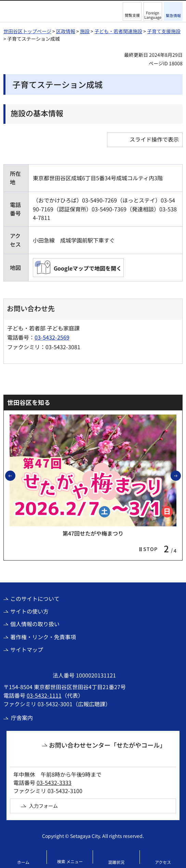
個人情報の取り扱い (35, 624)
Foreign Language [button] (153, 15)
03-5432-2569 (52, 337)
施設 (85, 31)
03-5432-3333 (54, 782)
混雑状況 (116, 862)
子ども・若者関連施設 (118, 31)
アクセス (163, 862)
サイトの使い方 (29, 611)
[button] (132, 11)
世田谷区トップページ (27, 31)
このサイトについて (35, 599)
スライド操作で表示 (154, 139)
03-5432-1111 (44, 695)
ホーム (23, 862)
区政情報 (66, 31)
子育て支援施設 (164, 31)
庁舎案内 (22, 718)
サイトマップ (27, 649)
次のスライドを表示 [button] (181, 475)
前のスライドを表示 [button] (15, 475)
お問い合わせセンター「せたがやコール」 (107, 745)
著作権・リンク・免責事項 (43, 637)
